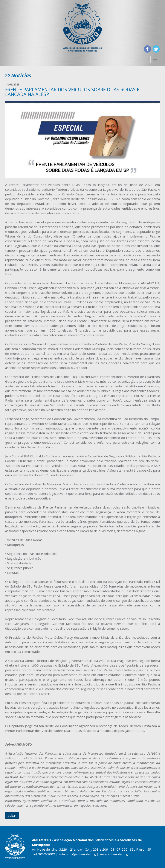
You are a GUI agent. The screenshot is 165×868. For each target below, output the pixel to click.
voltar (12, 815)
